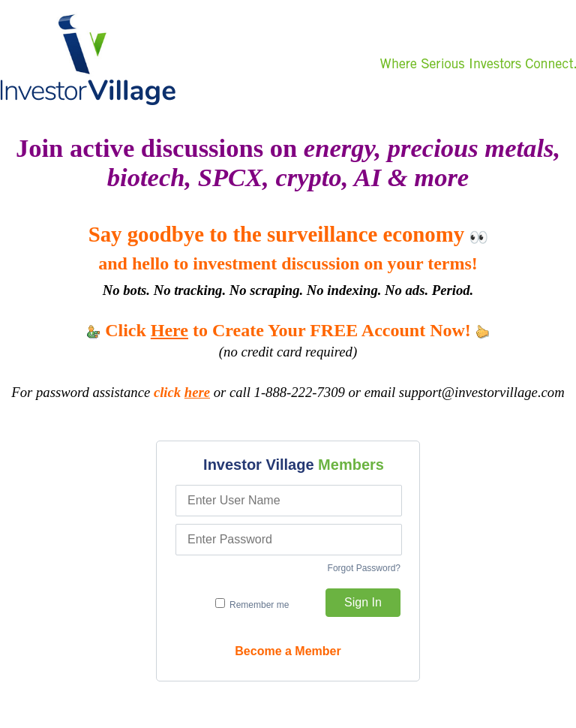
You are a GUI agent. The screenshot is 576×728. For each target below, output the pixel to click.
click (182, 392)
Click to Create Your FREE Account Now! (288, 330)
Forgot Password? (364, 568)
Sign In (363, 602)
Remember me (252, 604)
